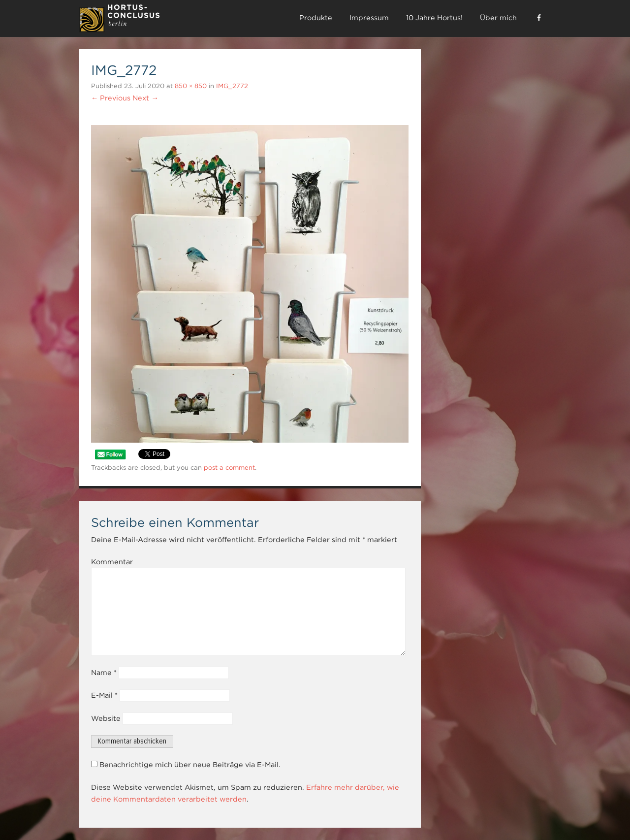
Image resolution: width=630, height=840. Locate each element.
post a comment (229, 468)
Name (104, 673)
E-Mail (104, 695)
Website (106, 718)
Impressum (369, 18)
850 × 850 (191, 86)
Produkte (316, 18)
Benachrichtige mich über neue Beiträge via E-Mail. (190, 765)
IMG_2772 (232, 86)
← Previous (111, 98)
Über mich (498, 18)
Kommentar (112, 562)
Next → (145, 98)
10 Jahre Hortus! (434, 18)
